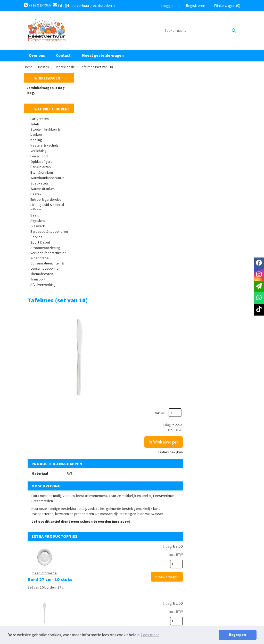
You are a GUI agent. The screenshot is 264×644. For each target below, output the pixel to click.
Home (28, 67)
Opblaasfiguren (42, 162)
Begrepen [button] (238, 635)
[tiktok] (259, 310)
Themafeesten (42, 274)
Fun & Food (39, 156)
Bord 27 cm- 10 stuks (145, 278)
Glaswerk (38, 226)
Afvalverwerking (43, 285)
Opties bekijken (224, 128)
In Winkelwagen (217, 118)
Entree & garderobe (46, 200)
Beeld (35, 215)
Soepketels (39, 183)
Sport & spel (40, 243)
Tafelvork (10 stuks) (144, 327)
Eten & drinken (42, 173)
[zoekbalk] (195, 30)
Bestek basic (65, 67)
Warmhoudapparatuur (47, 178)
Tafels (35, 124)
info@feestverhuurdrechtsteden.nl (86, 6)
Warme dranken (43, 189)
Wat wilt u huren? (48, 109)
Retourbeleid (167, 580)
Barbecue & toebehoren (49, 232)
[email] (259, 287)
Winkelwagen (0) (225, 6)
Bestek (44, 67)
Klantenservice (42, 620)
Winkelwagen (47, 78)
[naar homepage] (45, 30)
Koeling (36, 140)
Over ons (37, 55)
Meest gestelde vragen (103, 55)
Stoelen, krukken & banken (45, 132)
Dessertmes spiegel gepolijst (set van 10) (159, 427)
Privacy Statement (171, 562)
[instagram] (259, 275)
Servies (36, 237)
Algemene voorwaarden (176, 554)
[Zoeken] (234, 30)
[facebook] (259, 263)
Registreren (192, 5)
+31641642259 (37, 6)
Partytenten (40, 119)
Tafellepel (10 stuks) (144, 375)
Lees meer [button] (150, 635)
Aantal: (214, 89)
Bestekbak (134, 473)
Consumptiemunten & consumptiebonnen (47, 266)
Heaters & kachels (44, 146)
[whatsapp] (259, 298)
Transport (38, 279)
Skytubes (38, 221)
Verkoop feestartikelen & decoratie (48, 256)
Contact (63, 55)
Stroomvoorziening (45, 248)
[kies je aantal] (230, 295)
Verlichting (39, 151)
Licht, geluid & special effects (47, 207)
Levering (162, 571)
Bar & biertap (41, 167)
